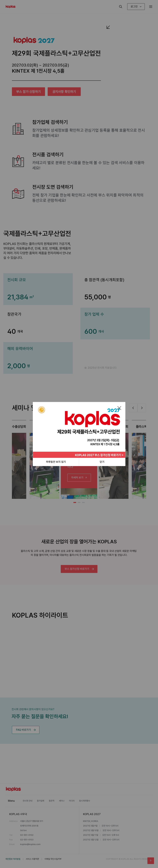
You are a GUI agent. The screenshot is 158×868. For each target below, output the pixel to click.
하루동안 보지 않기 (56, 462)
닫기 (102, 462)
